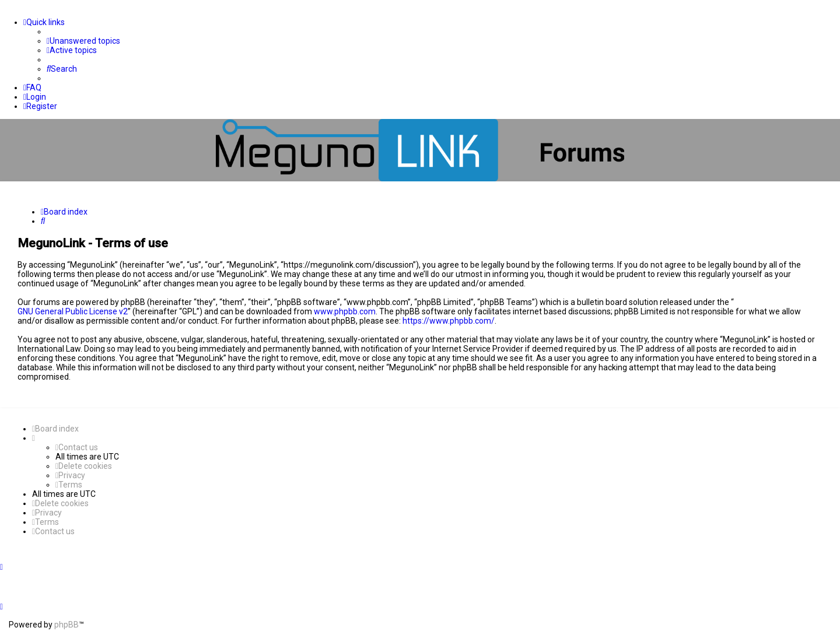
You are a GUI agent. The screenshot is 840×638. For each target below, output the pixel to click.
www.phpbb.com (345, 311)
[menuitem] (83, 41)
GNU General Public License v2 (73, 311)
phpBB (66, 625)
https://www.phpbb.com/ (449, 321)
